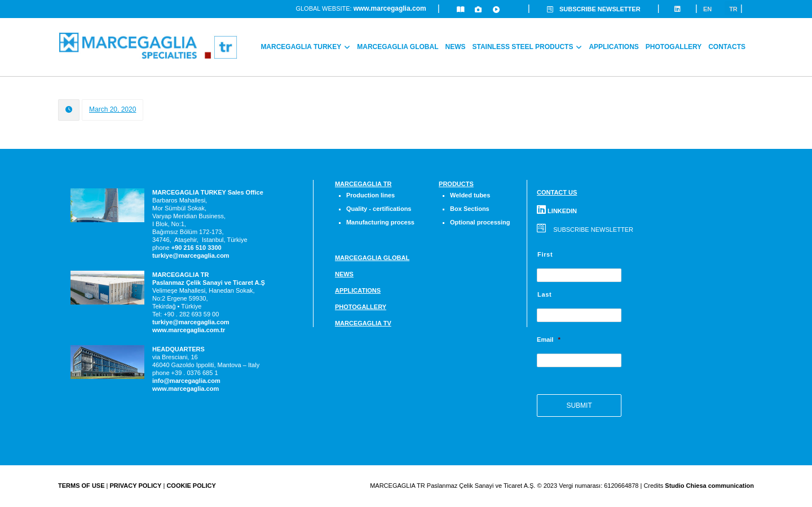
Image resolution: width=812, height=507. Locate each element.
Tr (733, 10)
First (545, 255)
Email (549, 341)
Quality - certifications (379, 210)
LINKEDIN (557, 211)
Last (544, 296)
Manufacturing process (380, 223)
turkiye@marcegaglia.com (191, 256)
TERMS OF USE (81, 487)
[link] (197, 248)
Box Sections (470, 210)
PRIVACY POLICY (136, 487)
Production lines (370, 196)
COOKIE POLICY (191, 487)
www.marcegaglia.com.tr (189, 330)
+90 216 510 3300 (197, 248)
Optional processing (480, 223)
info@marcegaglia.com (186, 381)
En (707, 10)
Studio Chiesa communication (709, 487)
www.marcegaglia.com (390, 10)
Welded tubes (470, 196)
